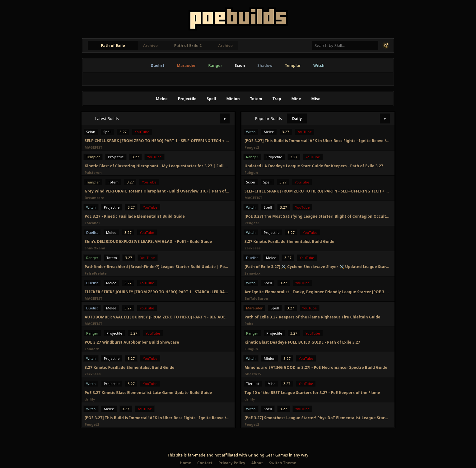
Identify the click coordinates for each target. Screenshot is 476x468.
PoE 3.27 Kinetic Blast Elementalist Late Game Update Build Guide (148, 393)
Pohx (249, 324)
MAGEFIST (93, 147)
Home (186, 463)
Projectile (187, 99)
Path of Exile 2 (188, 46)
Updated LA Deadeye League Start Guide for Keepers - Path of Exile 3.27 (314, 166)
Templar (293, 65)
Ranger (215, 65)
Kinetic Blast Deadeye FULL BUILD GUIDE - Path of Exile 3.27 (302, 342)
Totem (256, 99)
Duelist (157, 65)
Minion (233, 99)
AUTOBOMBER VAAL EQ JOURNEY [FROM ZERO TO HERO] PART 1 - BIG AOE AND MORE (157, 317)
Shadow (265, 65)
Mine (296, 99)
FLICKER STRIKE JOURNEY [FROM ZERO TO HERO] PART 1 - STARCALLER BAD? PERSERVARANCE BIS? (157, 292)
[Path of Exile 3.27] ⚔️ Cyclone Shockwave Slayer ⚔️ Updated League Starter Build (317, 267)
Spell (212, 99)
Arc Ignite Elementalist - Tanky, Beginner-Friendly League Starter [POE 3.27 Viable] (317, 292)
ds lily (90, 399)
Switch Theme (283, 463)
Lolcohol (92, 223)
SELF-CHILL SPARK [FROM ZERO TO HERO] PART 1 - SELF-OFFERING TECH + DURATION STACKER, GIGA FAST (157, 141)
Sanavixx (252, 273)
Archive (150, 46)
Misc (316, 99)
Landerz (92, 349)
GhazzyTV (253, 374)
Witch (319, 65)
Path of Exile (113, 46)
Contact (205, 463)
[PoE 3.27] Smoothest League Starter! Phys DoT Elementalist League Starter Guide (317, 418)
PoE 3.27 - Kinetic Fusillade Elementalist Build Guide (135, 216)
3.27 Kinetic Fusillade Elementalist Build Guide (130, 367)
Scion (240, 65)
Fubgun (251, 172)
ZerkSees (93, 374)
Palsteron (93, 172)
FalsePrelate (96, 273)
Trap (277, 99)
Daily (297, 119)
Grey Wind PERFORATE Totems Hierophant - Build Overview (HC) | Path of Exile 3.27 (157, 191)
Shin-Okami (95, 248)
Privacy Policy (232, 463)
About (257, 463)
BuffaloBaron (256, 298)
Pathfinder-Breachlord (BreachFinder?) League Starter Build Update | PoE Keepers (157, 267)
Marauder (186, 65)
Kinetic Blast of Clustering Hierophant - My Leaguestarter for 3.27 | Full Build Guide (157, 166)
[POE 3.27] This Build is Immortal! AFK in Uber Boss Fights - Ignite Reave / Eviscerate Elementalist (157, 418)
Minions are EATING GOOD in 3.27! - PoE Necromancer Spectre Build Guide (316, 367)
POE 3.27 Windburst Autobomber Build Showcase (132, 342)
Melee (162, 99)
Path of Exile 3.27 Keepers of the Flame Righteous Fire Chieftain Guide (313, 317)
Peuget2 (92, 424)
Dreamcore (94, 198)
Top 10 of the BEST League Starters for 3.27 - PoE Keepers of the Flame (312, 393)
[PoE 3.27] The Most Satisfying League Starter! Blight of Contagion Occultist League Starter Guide (317, 216)
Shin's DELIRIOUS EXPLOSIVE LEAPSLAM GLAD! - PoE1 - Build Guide (148, 241)
